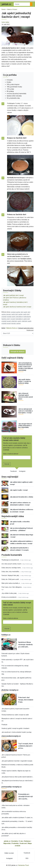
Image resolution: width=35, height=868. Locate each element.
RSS (27, 858)
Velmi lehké (5, 22)
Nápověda (7, 843)
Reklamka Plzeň (24, 865)
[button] (17, 36)
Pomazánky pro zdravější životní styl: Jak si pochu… (26, 797)
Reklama (27, 841)
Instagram (22, 471)
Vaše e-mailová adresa (10, 454)
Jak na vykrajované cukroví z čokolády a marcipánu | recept (25, 411)
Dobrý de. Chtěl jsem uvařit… (11, 579)
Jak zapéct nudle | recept (19, 490)
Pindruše (4, 725)
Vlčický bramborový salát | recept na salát (15, 715)
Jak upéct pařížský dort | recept (13, 295)
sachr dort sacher (17, 314)
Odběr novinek (9, 853)
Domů (3, 9)
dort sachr (24, 312)
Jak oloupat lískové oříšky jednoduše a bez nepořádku (25, 426)
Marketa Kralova (12, 328)
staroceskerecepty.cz (11, 736)
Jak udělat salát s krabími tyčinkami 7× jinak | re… (17, 818)
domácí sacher (16, 323)
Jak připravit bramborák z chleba (21, 497)
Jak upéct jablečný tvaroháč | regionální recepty (17, 761)
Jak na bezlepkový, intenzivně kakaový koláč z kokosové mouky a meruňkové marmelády (25, 367)
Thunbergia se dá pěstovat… (11, 560)
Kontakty (15, 841)
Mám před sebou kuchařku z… (11, 583)
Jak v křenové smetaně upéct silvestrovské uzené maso (26, 396)
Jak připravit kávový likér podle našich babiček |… (17, 777)
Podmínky (15, 843)
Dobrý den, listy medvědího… (11, 572)
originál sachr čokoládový (15, 317)
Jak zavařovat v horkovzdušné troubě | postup (16, 732)
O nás (21, 841)
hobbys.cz (6, 635)
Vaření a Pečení (12, 9)
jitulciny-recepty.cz (10, 690)
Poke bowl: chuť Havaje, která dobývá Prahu (26, 700)
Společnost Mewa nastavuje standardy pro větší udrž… (25, 645)
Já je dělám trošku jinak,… (10, 593)
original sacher (16, 312)
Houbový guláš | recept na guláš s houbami (15, 728)
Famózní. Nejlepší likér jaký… (11, 575)
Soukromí (23, 843)
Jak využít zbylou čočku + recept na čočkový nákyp (25, 381)
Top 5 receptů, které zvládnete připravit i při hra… (26, 746)
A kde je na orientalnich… (9, 597)
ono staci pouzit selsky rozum (11, 564)
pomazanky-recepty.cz (12, 787)
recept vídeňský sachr (14, 321)
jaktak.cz (7, 841)
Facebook (13, 471)
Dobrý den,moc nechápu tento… (12, 568)
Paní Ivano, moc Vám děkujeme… (12, 587)
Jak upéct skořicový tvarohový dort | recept (17, 307)
